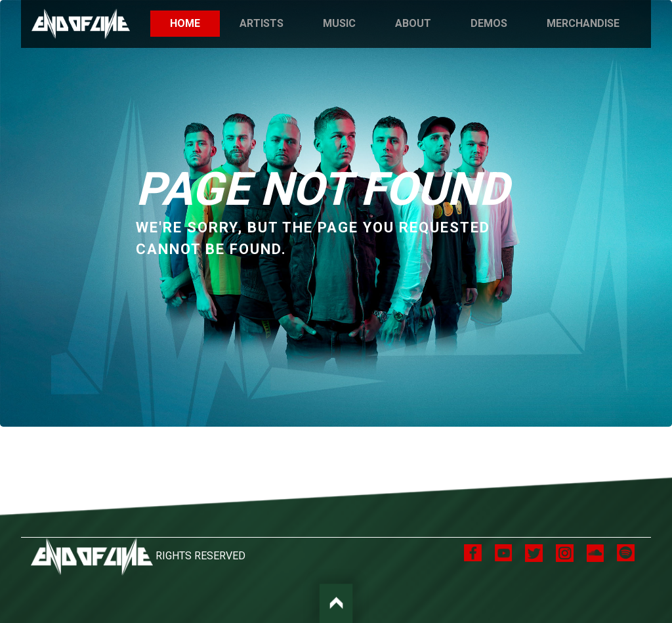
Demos (489, 23)
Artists (262, 23)
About (413, 23)
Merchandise (583, 23)
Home (195, 23)
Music (339, 23)
